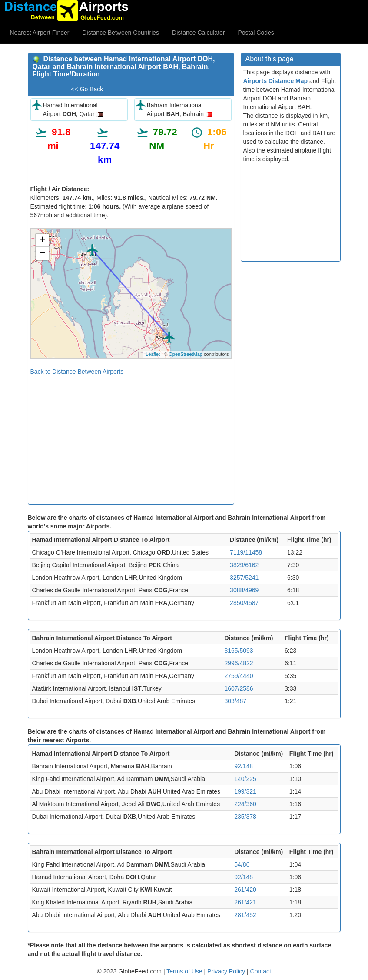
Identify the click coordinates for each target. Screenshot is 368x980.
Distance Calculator (198, 33)
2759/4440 (239, 676)
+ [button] (42, 240)
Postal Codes (256, 33)
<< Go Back (87, 89)
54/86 (242, 864)
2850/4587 (244, 603)
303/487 (235, 701)
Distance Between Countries (121, 33)
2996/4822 (239, 663)
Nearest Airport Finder (40, 33)
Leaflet (153, 354)
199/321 (245, 791)
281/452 (245, 915)
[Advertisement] (131, 437)
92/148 (244, 766)
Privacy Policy (227, 971)
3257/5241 (244, 578)
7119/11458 (246, 552)
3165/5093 (239, 651)
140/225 (245, 779)
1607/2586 (239, 688)
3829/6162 (244, 565)
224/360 (245, 804)
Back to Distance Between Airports (77, 372)
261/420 (245, 890)
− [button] (42, 253)
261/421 (245, 902)
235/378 (245, 817)
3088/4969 (244, 590)
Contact (261, 971)
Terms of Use (185, 971)
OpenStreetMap (186, 354)
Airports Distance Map (276, 81)
